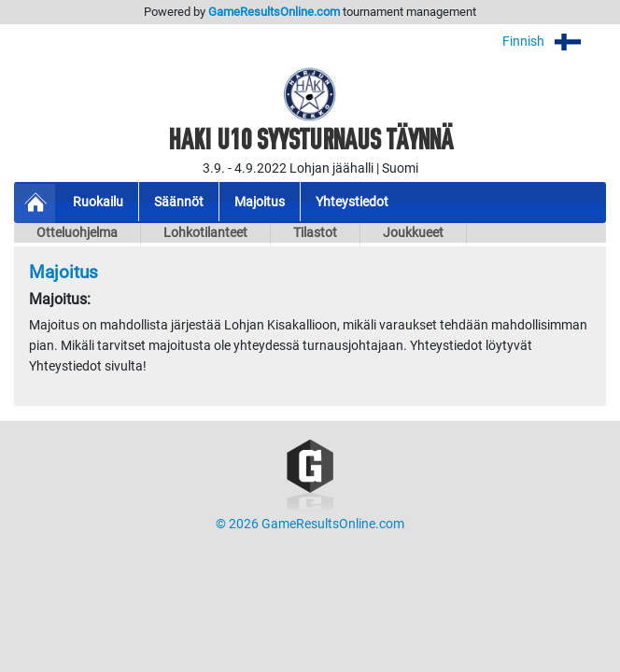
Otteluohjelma (77, 233)
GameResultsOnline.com (274, 12)
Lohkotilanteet (205, 233)
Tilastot (315, 233)
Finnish (554, 42)
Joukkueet (413, 233)
